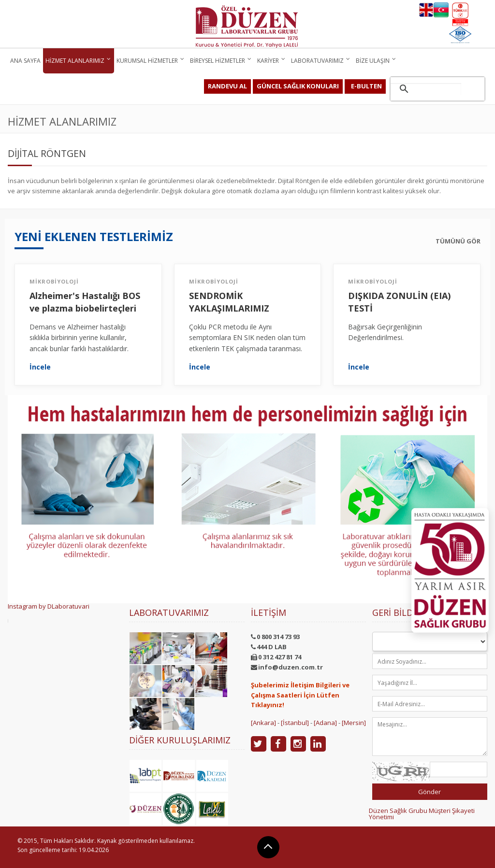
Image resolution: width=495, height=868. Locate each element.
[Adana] (325, 723)
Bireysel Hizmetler (218, 61)
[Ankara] (263, 723)
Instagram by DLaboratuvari (49, 606)
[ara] (426, 89)
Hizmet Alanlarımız (75, 61)
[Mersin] (354, 723)
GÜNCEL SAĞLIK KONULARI (298, 86)
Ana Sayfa (25, 61)
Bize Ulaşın (373, 61)
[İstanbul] (295, 723)
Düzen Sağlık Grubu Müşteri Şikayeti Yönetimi (422, 814)
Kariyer (268, 61)
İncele (40, 367)
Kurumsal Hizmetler (147, 61)
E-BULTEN (366, 86)
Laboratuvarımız (317, 61)
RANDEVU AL (227, 86)
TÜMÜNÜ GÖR (458, 241)
